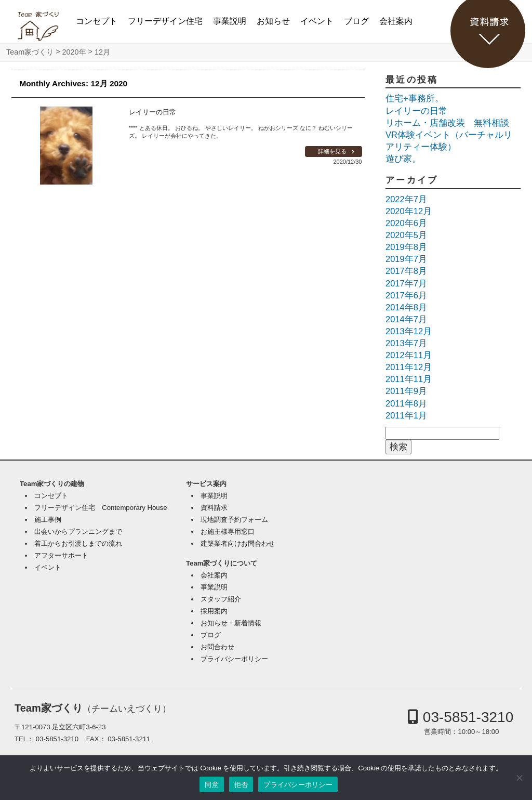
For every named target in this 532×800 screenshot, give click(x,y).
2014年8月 (406, 307)
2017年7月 (406, 283)
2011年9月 (406, 391)
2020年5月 (406, 235)
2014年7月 (406, 319)
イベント (317, 21)
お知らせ (273, 21)
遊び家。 (403, 159)
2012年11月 (409, 355)
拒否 (241, 785)
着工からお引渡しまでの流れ (78, 543)
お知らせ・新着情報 (231, 623)
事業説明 (230, 21)
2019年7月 (406, 259)
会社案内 (396, 21)
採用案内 (214, 611)
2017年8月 (406, 271)
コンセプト (97, 21)
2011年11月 (409, 379)
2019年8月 (406, 247)
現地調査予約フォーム (234, 520)
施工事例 (48, 520)
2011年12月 (409, 367)
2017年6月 (406, 295)
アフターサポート (61, 555)
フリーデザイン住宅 (165, 21)
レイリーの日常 (152, 112)
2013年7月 (406, 343)
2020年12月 (409, 211)
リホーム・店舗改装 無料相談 (447, 123)
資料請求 (214, 508)
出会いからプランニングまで (78, 532)
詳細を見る (332, 151)
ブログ (356, 21)
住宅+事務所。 (415, 98)
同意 (212, 785)
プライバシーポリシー (234, 659)
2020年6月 (406, 223)
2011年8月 (406, 403)
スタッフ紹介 (221, 599)
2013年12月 (409, 331)
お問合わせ (217, 647)
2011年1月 (406, 415)
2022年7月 (406, 199)
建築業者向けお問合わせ (238, 543)
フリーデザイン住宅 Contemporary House (101, 508)
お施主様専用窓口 (228, 532)
